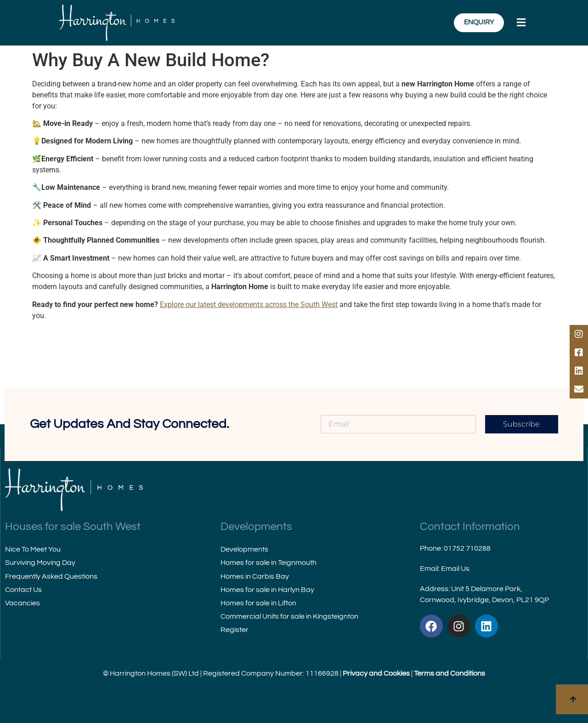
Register (235, 630)
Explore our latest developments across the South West (249, 305)
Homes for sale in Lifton (258, 603)
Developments (244, 549)
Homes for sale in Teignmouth (269, 563)
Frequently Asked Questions (51, 576)
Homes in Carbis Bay (255, 576)
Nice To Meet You (33, 549)
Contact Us (23, 590)
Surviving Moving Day (40, 563)
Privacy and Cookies (376, 673)
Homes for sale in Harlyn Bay (267, 590)
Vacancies (23, 603)
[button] (522, 23)
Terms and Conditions (449, 673)
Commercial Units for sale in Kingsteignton (289, 616)
